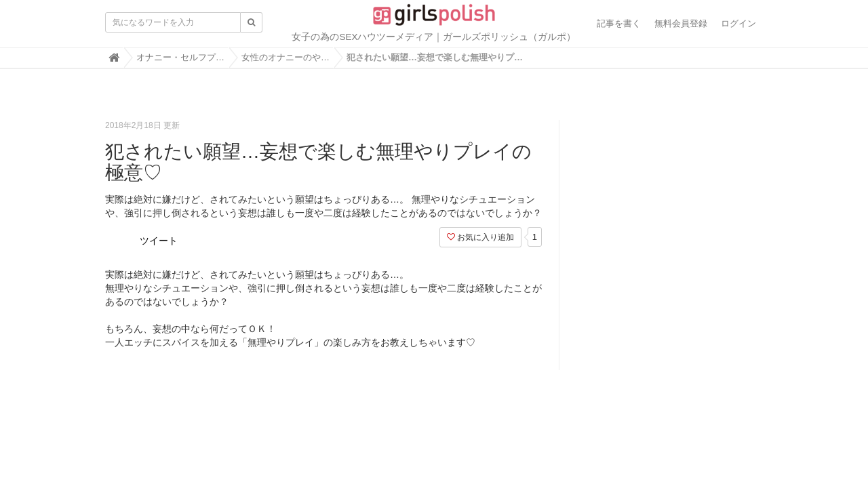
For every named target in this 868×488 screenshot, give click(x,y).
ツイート (159, 241)
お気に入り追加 (480, 237)
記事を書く (619, 23)
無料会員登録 (681, 23)
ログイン (738, 23)
